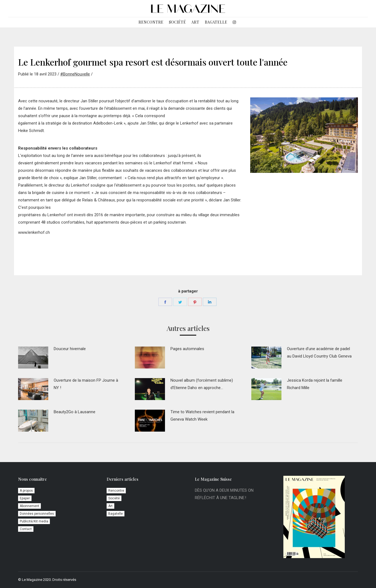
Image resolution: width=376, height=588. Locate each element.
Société (114, 498)
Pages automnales (187, 349)
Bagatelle (116, 514)
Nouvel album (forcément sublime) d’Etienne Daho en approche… (202, 384)
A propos (26, 491)
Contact (26, 529)
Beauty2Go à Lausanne (75, 412)
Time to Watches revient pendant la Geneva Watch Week (202, 416)
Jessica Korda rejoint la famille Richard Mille (315, 384)
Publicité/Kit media (34, 521)
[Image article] (33, 358)
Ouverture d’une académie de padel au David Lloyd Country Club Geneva (319, 352)
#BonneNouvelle (75, 74)
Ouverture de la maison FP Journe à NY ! (86, 384)
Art (110, 506)
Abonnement (29, 506)
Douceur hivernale (70, 349)
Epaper (25, 498)
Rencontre (116, 491)
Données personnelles (37, 514)
